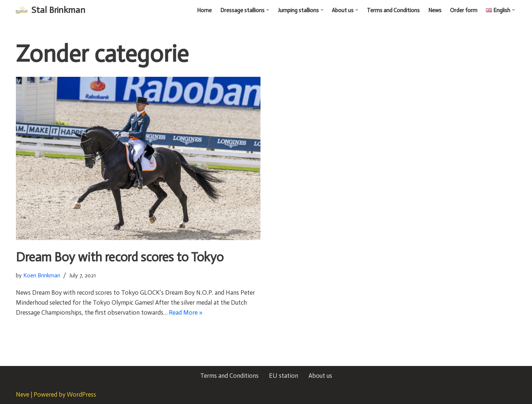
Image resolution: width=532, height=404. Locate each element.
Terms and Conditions (393, 10)
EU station (284, 376)
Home (204, 10)
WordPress (81, 394)
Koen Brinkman (42, 275)
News (435, 10)
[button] (268, 10)
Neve (23, 394)
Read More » (186, 312)
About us (320, 376)
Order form (464, 10)
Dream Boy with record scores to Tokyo (120, 257)
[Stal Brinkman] (51, 10)
